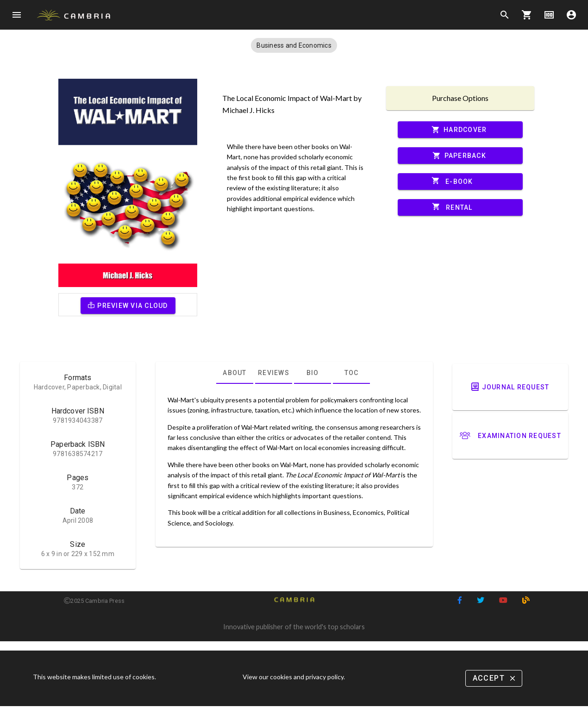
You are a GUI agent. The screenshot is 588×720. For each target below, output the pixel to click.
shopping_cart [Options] (527, 15)
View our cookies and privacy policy (293, 677)
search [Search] (505, 15)
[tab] (235, 373)
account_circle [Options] (571, 15)
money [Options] (549, 15)
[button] (294, 45)
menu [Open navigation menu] (17, 15)
